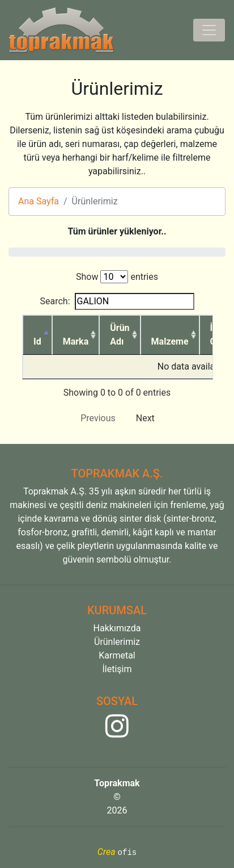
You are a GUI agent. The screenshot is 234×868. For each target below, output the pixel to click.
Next (145, 418)
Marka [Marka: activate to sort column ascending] (76, 341)
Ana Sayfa (39, 201)
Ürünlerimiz (117, 642)
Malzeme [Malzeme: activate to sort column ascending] (170, 341)
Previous (98, 418)
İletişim (117, 669)
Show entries (117, 277)
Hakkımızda (117, 628)
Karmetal (117, 655)
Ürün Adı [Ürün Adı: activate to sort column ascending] (120, 335)
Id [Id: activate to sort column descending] (37, 341)
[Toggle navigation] (209, 30)
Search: (117, 301)
